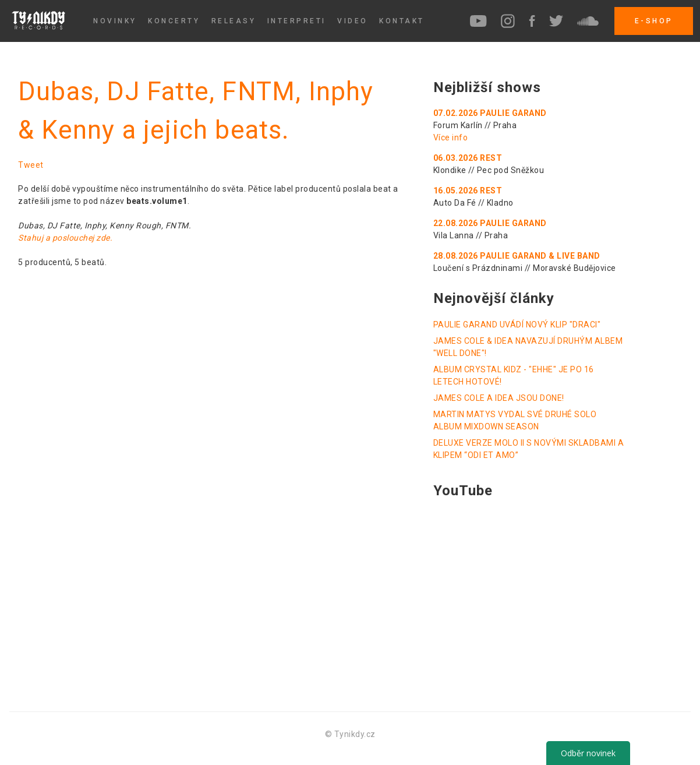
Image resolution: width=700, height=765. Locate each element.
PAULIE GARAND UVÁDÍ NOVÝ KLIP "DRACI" (517, 325)
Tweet (31, 165)
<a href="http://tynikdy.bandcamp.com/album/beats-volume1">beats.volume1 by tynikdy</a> (178, 476)
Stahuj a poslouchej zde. (65, 238)
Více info (451, 138)
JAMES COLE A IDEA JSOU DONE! (499, 398)
